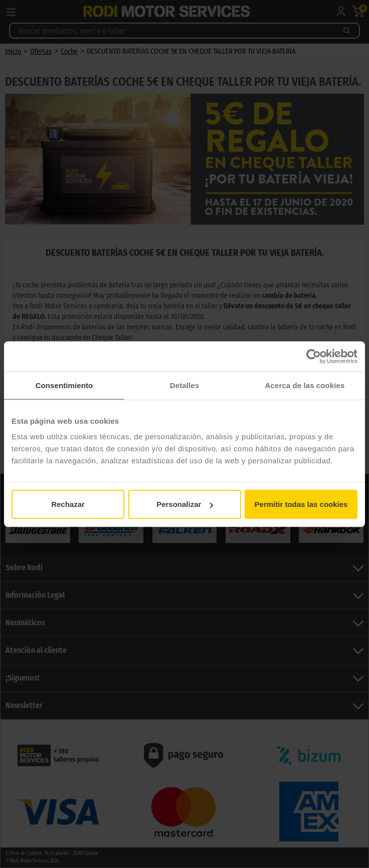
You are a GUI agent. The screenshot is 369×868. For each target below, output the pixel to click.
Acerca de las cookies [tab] (305, 385)
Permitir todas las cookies (301, 504)
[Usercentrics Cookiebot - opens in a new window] (314, 356)
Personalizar (185, 504)
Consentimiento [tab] (64, 385)
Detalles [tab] (184, 385)
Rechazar (68, 504)
